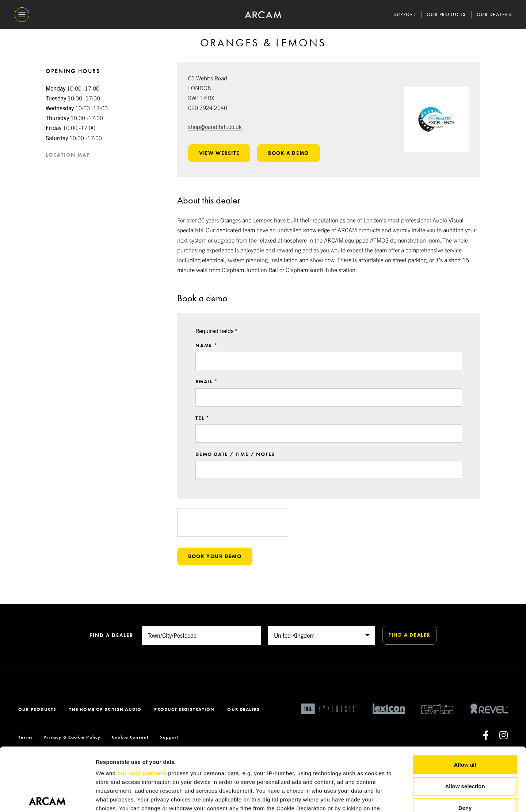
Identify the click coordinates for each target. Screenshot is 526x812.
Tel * (203, 427)
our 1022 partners (142, 708)
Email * (207, 390)
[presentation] (233, 531)
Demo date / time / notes (235, 463)
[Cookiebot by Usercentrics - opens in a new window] (47, 798)
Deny (465, 742)
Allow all (465, 699)
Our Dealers (494, 14)
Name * (207, 354)
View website (219, 153)
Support (405, 14)
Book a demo (289, 153)
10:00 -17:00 (73, 88)
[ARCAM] (263, 15)
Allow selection (465, 720)
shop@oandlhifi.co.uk (215, 126)
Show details (383, 798)
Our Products (446, 14)
